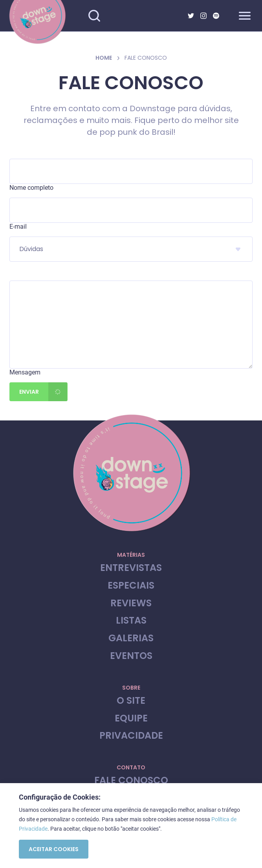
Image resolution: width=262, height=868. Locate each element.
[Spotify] (216, 16)
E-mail (18, 227)
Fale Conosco (131, 781)
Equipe (131, 718)
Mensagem (25, 372)
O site (131, 701)
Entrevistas (131, 568)
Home (104, 58)
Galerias (131, 638)
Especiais (131, 586)
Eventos (131, 656)
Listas (131, 621)
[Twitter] (191, 16)
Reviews (131, 603)
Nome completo (31, 188)
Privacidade (131, 736)
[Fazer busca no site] (94, 16)
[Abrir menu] (245, 16)
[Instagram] (203, 16)
